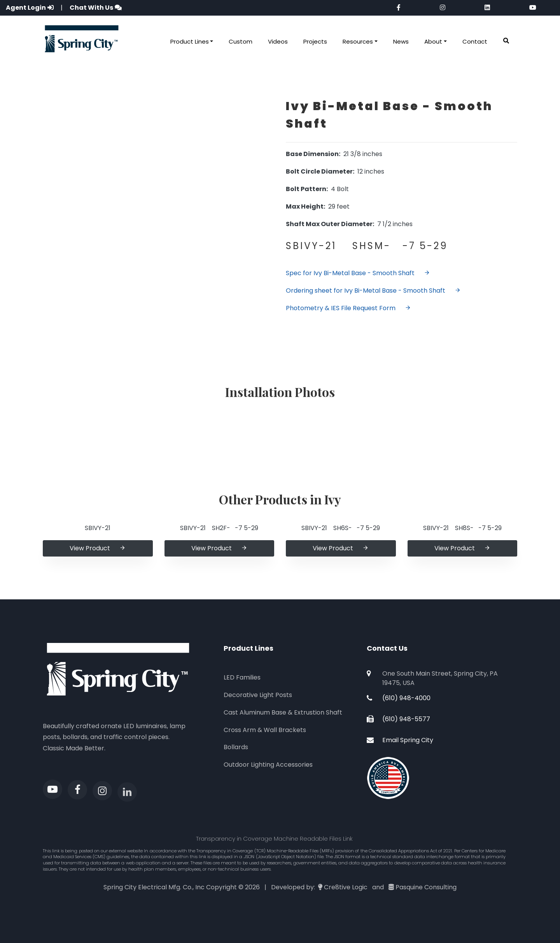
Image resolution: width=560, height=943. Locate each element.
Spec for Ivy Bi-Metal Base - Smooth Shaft (358, 273)
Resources (358, 41)
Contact (475, 41)
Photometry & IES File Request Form (348, 308)
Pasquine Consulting (426, 887)
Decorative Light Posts (258, 695)
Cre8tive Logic (346, 887)
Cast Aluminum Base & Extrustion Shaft (283, 712)
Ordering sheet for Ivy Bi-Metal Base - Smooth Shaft (373, 291)
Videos (278, 41)
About (433, 41)
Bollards (236, 747)
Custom (241, 41)
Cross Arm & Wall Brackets (265, 730)
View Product (98, 548)
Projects (315, 41)
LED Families (242, 677)
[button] (506, 41)
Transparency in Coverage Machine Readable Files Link (274, 839)
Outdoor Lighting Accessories (268, 765)
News (401, 41)
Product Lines (190, 41)
